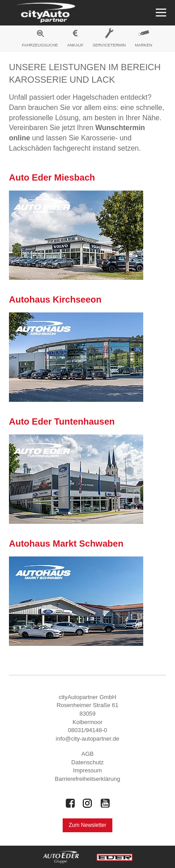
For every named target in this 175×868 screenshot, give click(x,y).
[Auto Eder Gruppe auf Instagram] (88, 803)
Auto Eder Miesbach (52, 177)
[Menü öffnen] (160, 13)
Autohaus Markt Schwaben (66, 544)
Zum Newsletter (87, 825)
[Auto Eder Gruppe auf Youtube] (105, 803)
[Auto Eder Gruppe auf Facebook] (70, 803)
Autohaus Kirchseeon (55, 299)
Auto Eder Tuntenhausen (62, 421)
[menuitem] (40, 40)
